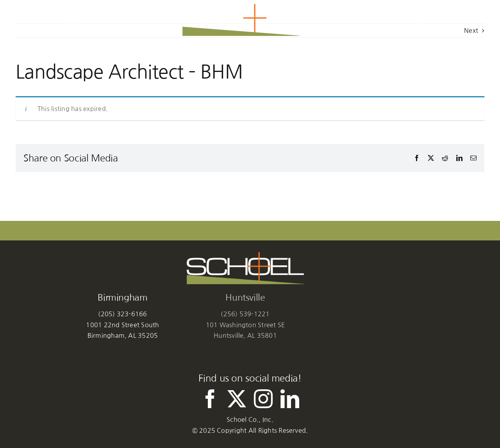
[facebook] (210, 399)
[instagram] (263, 399)
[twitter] (237, 399)
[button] (417, 20)
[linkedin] (290, 399)
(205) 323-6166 (122, 314)
